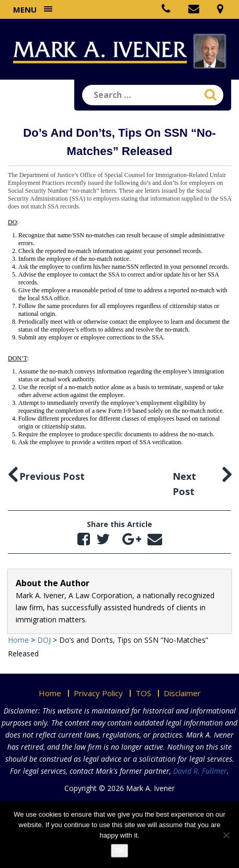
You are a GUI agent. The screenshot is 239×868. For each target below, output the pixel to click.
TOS (143, 693)
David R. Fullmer (200, 771)
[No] (226, 835)
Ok (119, 850)
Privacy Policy (98, 693)
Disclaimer (182, 693)
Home (50, 693)
